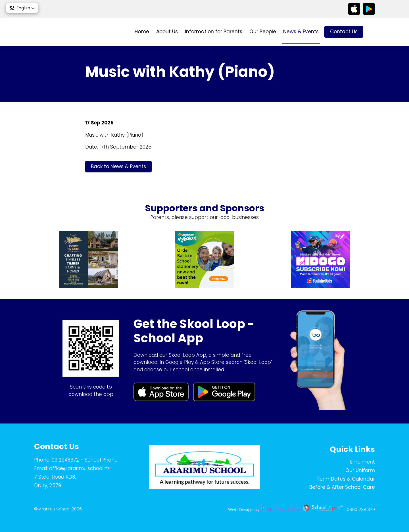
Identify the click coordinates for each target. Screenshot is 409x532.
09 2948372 (65, 460)
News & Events (301, 32)
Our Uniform (360, 470)
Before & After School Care (342, 487)
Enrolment (363, 462)
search (372, 32)
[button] (22, 8)
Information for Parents (214, 32)
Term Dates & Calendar (346, 479)
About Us (167, 32)
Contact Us (344, 32)
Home (142, 32)
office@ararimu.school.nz (79, 468)
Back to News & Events (118, 166)
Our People (263, 32)
